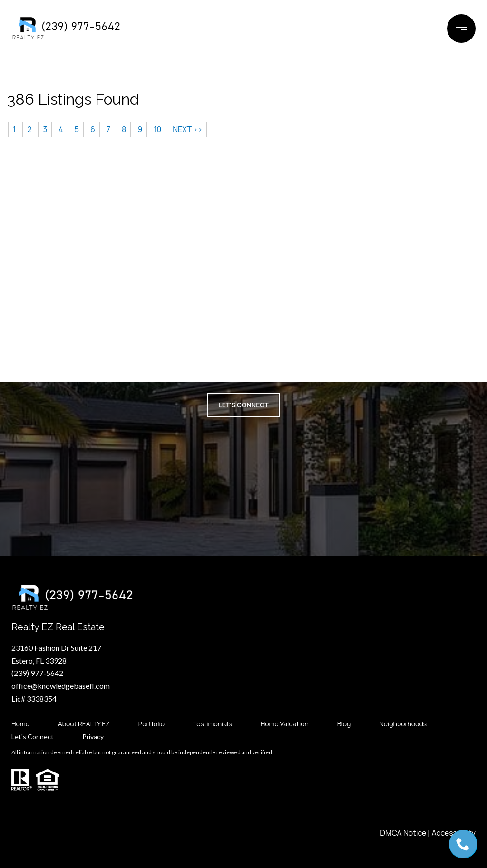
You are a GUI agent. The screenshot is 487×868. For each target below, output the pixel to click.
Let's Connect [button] (243, 405)
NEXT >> (187, 129)
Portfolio (151, 724)
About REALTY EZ (84, 724)
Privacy (93, 737)
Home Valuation (285, 724)
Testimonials (213, 724)
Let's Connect (33, 737)
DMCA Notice (403, 833)
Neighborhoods (403, 724)
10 (157, 129)
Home (20, 724)
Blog (344, 724)
